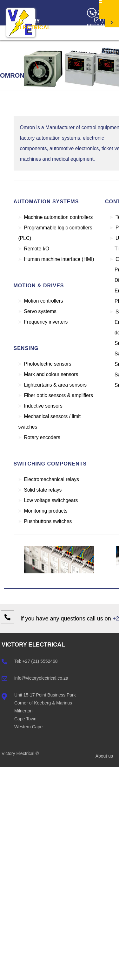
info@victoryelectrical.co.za (41, 678)
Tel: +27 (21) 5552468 (36, 661)
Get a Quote (112, 56)
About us (104, 756)
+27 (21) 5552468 (96, 18)
